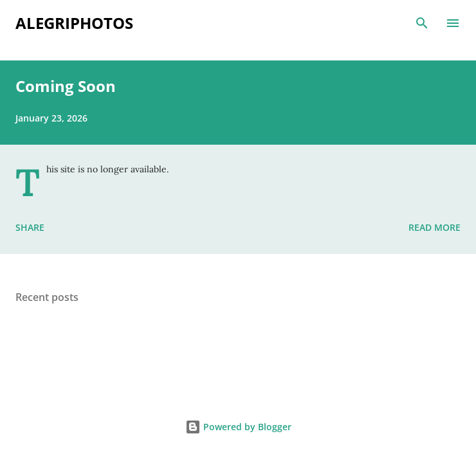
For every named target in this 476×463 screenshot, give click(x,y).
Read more (435, 227)
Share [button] (30, 227)
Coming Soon (66, 86)
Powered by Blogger (238, 427)
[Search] (422, 23)
